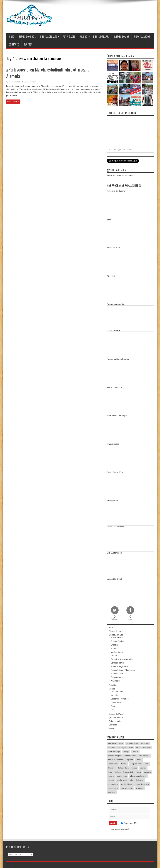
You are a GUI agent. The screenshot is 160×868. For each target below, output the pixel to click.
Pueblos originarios (119, 666)
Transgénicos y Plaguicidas (123, 670)
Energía (114, 645)
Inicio (11, 37)
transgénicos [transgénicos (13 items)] (113, 788)
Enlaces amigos (142, 37)
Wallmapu (115, 681)
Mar (112, 710)
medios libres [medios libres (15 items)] (122, 776)
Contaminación (117, 702)
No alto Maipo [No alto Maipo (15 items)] (122, 780)
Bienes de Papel (101, 37)
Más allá (114, 695)
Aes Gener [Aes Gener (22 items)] (112, 743)
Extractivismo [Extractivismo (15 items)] (113, 764)
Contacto (14, 44)
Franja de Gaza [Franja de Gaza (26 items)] (136, 764)
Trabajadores (117, 677)
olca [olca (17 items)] (132, 780)
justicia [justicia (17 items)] (118, 772)
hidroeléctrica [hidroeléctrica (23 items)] (123, 768)
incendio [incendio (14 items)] (143, 768)
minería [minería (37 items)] (111, 780)
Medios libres (117, 652)
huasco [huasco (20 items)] (134, 768)
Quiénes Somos (121, 37)
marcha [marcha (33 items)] (111, 776)
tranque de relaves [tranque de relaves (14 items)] (142, 784)
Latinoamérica (117, 692)
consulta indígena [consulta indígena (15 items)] (115, 756)
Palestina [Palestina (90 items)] (140, 780)
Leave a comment (30, 82)
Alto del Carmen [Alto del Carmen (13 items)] (132, 743)
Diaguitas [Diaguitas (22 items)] (129, 760)
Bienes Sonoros (27, 37)
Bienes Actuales (50, 37)
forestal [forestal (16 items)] (124, 764)
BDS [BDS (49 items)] (131, 748)
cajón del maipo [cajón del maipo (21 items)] (114, 752)
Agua (113, 706)
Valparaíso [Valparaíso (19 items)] (140, 788)
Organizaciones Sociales (122, 659)
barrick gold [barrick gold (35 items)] (122, 748)
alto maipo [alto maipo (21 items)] (145, 743)
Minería (114, 656)
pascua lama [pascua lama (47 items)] (113, 784)
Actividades (69, 37)
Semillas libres (117, 663)
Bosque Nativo (117, 641)
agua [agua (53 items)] (121, 743)
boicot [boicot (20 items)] (138, 748)
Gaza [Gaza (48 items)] (147, 764)
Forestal (114, 648)
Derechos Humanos (120, 699)
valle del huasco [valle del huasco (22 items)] (127, 788)
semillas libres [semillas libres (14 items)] (126, 784)
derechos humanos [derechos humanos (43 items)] (115, 760)
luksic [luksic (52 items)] (139, 772)
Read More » (13, 101)
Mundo (85, 37)
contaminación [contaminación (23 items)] (130, 756)
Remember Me (129, 823)
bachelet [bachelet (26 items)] (111, 748)
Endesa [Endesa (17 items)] (139, 760)
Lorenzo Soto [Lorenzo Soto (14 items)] (129, 772)
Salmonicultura (117, 674)
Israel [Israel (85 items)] (110, 772)
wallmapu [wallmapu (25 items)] (112, 792)
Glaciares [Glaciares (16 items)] (112, 768)
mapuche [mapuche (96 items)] (147, 772)
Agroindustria (117, 638)
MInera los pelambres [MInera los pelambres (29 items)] (138, 776)
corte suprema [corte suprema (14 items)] (144, 756)
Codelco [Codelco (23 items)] (135, 752)
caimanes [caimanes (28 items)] (147, 748)
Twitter (28, 44)
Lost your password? (120, 829)
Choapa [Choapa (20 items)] (126, 752)
